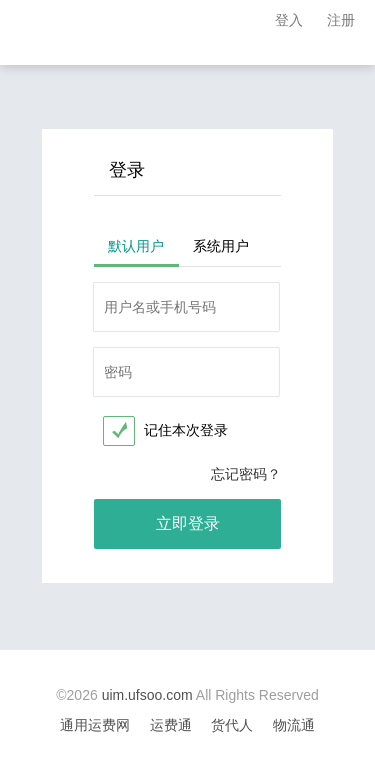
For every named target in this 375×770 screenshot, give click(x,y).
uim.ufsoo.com (147, 695)
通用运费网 (95, 725)
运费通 (171, 725)
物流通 (294, 725)
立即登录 (188, 523)
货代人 (232, 725)
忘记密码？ (246, 474)
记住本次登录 (186, 430)
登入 (289, 20)
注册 (341, 20)
